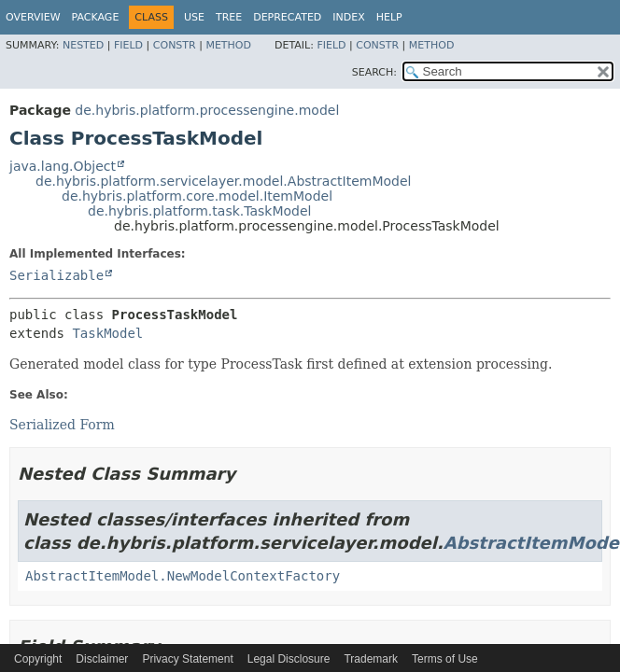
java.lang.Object (63, 166)
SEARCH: (374, 72)
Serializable (56, 275)
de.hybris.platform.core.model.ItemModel (197, 196)
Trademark (371, 659)
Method (228, 45)
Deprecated (287, 17)
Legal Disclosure (289, 659)
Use (194, 17)
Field (128, 45)
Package (96, 17)
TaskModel (107, 333)
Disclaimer (102, 659)
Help (389, 17)
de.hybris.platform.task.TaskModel (200, 211)
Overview (33, 17)
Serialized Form (62, 425)
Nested (83, 45)
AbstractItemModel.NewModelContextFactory (183, 576)
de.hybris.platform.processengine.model (207, 110)
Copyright (38, 659)
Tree (229, 17)
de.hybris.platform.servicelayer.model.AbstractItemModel (223, 181)
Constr (175, 45)
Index (348, 17)
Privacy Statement (187, 659)
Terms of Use (445, 659)
